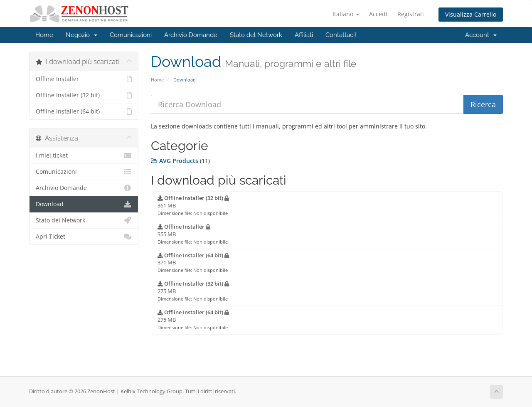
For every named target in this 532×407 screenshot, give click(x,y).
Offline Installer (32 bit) (84, 95)
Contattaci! (341, 35)
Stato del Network (256, 35)
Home (44, 35)
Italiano (346, 14)
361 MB (193, 205)
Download (84, 204)
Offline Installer (84, 79)
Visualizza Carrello (471, 14)
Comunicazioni (131, 35)
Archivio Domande (191, 35)
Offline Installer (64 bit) (84, 111)
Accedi (378, 14)
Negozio (81, 35)
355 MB (193, 234)
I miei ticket (84, 155)
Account (481, 35)
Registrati (411, 14)
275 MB (193, 291)
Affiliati (304, 35)
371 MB (193, 263)
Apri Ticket (84, 237)
